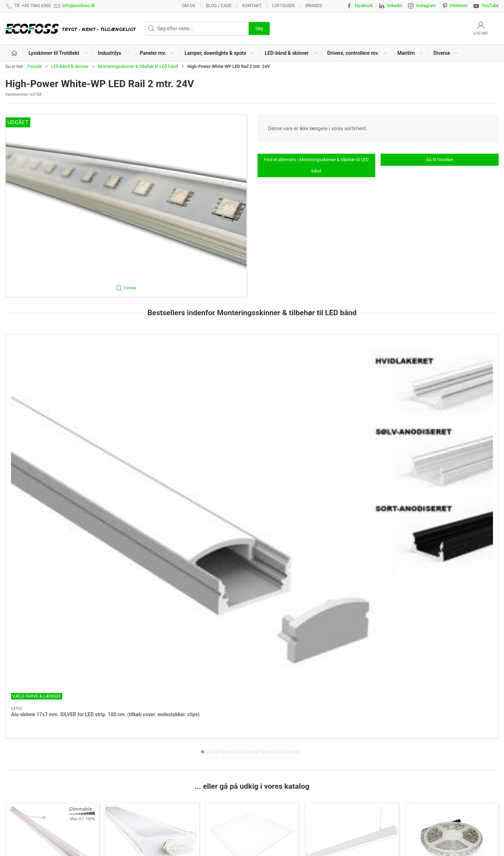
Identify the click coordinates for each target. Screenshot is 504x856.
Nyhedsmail (392, 786)
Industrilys (152, 588)
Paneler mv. (252, 588)
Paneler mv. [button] (157, 53)
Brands (314, 6)
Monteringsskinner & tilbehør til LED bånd (138, 67)
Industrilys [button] (114, 53)
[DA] (72, 28)
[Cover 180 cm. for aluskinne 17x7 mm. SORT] (152, 371)
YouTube (490, 6)
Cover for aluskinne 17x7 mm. (244, 415)
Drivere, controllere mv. (53, 683)
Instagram (426, 6)
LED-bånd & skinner (70, 67)
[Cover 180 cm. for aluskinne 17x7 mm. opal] (352, 371)
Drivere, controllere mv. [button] (357, 53)
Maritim (152, 683)
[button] (126, 206)
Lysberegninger (396, 719)
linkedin (394, 6)
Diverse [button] (446, 53)
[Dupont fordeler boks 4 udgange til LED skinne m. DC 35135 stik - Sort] (452, 371)
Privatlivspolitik (396, 741)
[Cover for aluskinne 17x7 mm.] (252, 371)
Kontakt (252, 6)
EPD (260, 786)
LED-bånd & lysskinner (280, 763)
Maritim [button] (410, 53)
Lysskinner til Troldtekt (53, 588)
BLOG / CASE (219, 6)
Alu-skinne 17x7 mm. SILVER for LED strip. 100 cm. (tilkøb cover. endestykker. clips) (52, 422)
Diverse (252, 683)
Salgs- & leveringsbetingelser (411, 752)
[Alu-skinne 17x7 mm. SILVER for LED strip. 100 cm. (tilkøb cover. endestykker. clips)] (52, 371)
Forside (35, 67)
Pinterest (459, 6)
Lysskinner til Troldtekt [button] (58, 53)
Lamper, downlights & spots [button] (220, 53)
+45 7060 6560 (314, 833)
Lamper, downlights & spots (352, 588)
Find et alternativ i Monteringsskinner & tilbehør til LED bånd (316, 165)
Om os (189, 6)
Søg (259, 28)
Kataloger (389, 775)
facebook (364, 6)
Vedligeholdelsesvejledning (409, 763)
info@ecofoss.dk (79, 6)
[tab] (243, 453)
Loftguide (283, 6)
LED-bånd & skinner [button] (291, 53)
